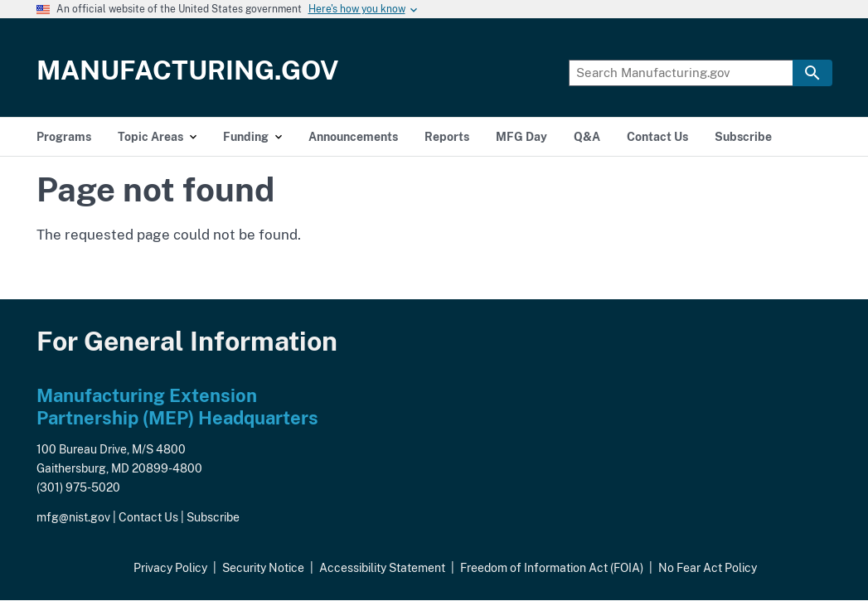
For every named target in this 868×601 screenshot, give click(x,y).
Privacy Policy (170, 568)
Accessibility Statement (382, 568)
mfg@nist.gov (73, 517)
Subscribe (213, 517)
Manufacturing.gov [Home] (188, 70)
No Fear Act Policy (708, 568)
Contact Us (148, 517)
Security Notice (263, 568)
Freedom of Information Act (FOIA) (552, 568)
